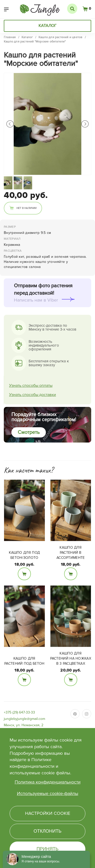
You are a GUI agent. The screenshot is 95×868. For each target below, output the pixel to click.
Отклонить (47, 831)
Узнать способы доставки (33, 395)
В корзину (24, 574)
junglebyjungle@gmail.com (24, 719)
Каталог (48, 26)
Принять (48, 849)
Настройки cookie (48, 813)
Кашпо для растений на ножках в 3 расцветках (71, 658)
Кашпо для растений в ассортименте (71, 553)
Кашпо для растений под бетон (24, 661)
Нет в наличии (26, 208)
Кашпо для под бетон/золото (24, 555)
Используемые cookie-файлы (48, 793)
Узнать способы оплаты (31, 386)
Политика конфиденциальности (48, 782)
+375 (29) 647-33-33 (19, 712)
